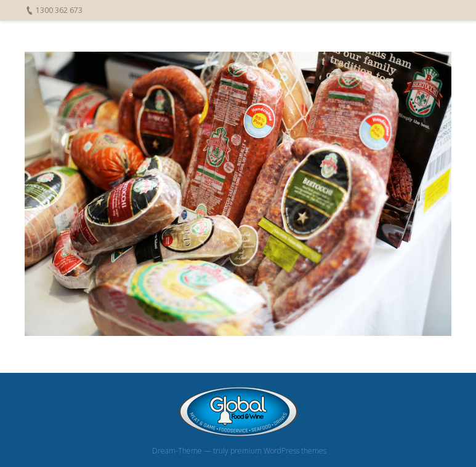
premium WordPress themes (278, 451)
